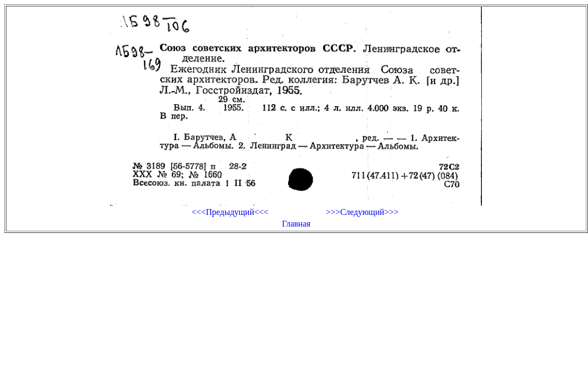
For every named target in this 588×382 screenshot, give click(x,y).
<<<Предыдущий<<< (230, 212)
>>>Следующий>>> (362, 212)
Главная (296, 224)
